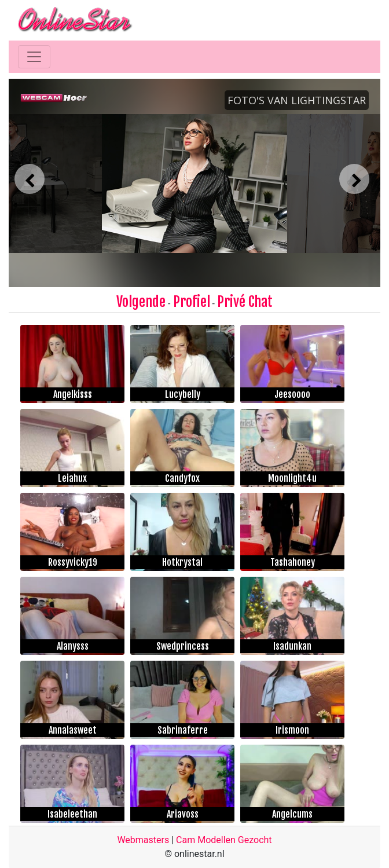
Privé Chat (245, 302)
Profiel (192, 302)
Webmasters (143, 840)
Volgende (141, 302)
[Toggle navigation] (34, 57)
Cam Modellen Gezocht (224, 840)
